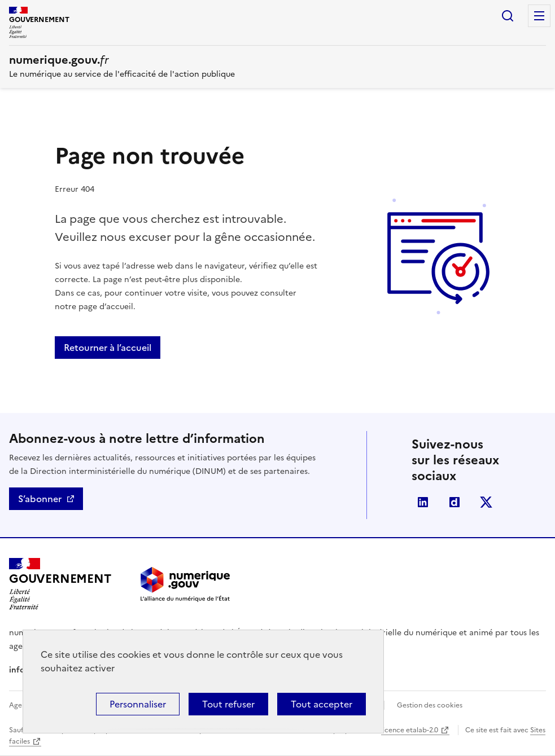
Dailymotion (455, 502)
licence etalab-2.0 (410, 730)
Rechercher (508, 16)
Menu (539, 16)
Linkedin (423, 502)
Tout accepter (322, 704)
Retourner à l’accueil (108, 348)
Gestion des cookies (430, 705)
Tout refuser (228, 704)
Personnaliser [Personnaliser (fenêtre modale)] (138, 704)
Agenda (22, 705)
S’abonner (40, 499)
